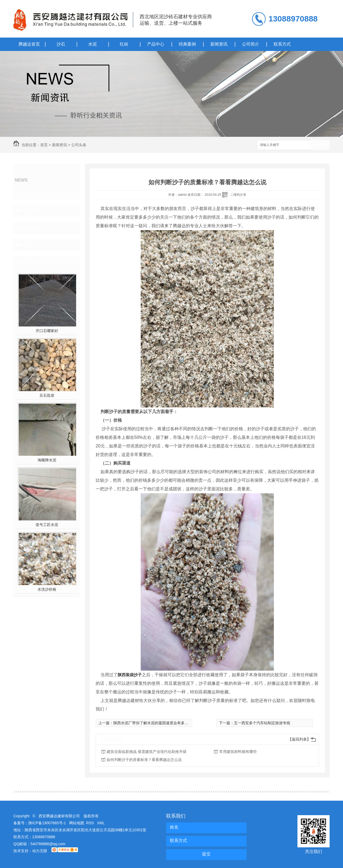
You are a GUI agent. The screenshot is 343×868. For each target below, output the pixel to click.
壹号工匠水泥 (47, 525)
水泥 (92, 44)
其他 (26, 245)
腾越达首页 (29, 44)
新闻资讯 (219, 44)
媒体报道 (31, 228)
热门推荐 (31, 262)
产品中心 (156, 44)
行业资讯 (31, 211)
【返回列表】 (299, 739)
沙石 (61, 44)
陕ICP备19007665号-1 (47, 823)
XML (101, 823)
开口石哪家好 (47, 331)
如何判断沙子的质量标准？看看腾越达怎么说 (144, 760)
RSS (91, 823)
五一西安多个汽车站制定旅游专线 (262, 723)
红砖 (124, 44)
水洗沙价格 (47, 589)
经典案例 (187, 44)
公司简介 (251, 44)
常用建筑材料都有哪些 (238, 752)
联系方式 (282, 44)
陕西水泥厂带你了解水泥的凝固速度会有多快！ (153, 723)
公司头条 (79, 145)
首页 (44, 145)
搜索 (320, 145)
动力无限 (40, 851)
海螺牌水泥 (47, 460)
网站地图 (77, 823)
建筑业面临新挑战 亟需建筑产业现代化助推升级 (147, 752)
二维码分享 (238, 195)
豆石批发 (47, 395)
